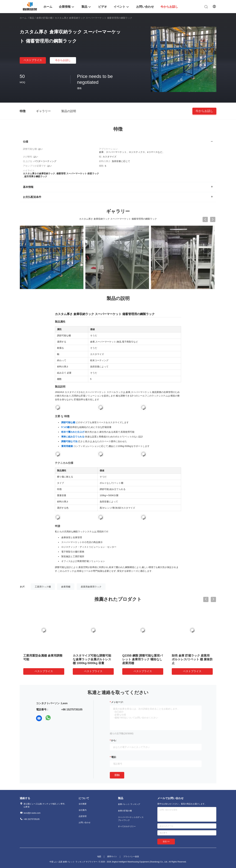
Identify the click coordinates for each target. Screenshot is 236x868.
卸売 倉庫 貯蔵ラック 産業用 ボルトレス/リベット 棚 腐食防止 (192, 659)
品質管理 (83, 816)
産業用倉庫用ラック (91, 587)
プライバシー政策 (131, 857)
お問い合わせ (85, 823)
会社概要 (83, 804)
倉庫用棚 (66, 587)
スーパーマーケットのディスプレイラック (131, 819)
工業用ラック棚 (43, 587)
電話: (114, 757)
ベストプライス (33, 60)
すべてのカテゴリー (127, 826)
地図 (99, 857)
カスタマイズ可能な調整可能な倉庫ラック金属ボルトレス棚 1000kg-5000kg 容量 (92, 659)
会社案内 (83, 810)
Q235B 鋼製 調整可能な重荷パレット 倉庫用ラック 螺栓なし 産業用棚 (143, 659)
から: (114, 740)
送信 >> (166, 841)
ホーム (23, 18)
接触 (117, 775)
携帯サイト (112, 857)
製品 (32, 18)
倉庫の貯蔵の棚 (44, 18)
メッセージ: (117, 702)
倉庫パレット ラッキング (129, 804)
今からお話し (63, 60)
